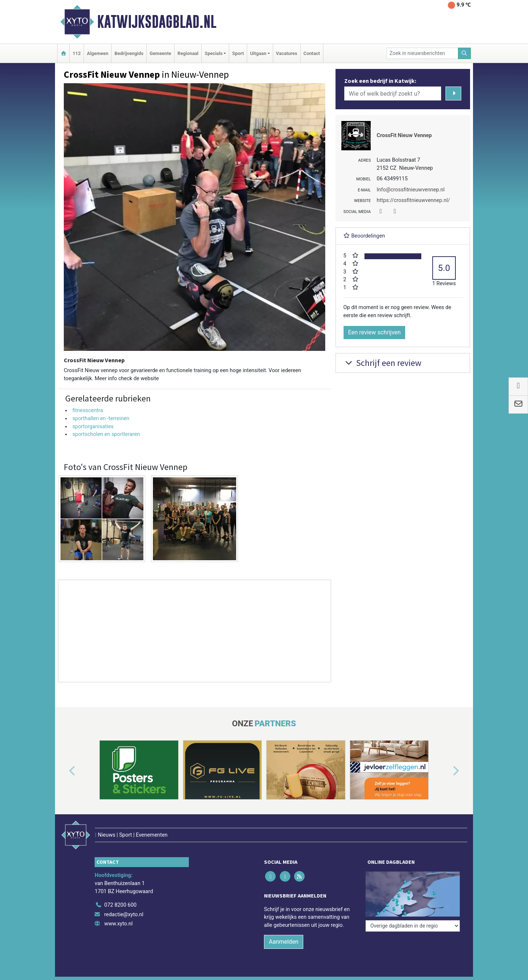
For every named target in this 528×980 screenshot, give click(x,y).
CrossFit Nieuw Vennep (404, 135)
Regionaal (188, 53)
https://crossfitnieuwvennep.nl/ (413, 200)
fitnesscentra (87, 410)
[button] (64, 771)
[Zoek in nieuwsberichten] (422, 53)
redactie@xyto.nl (124, 915)
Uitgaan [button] (258, 53)
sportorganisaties (93, 427)
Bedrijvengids (129, 53)
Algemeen (98, 53)
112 (77, 53)
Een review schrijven (374, 332)
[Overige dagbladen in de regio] (413, 926)
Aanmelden (284, 942)
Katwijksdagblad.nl (157, 22)
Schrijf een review (382, 363)
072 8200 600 (120, 905)
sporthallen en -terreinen (101, 419)
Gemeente (160, 53)
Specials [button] (214, 53)
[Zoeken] (465, 53)
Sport (238, 53)
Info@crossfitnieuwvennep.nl (410, 190)
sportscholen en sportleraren (106, 434)
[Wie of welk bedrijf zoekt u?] (393, 93)
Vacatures (287, 53)
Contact (312, 53)
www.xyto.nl (118, 924)
